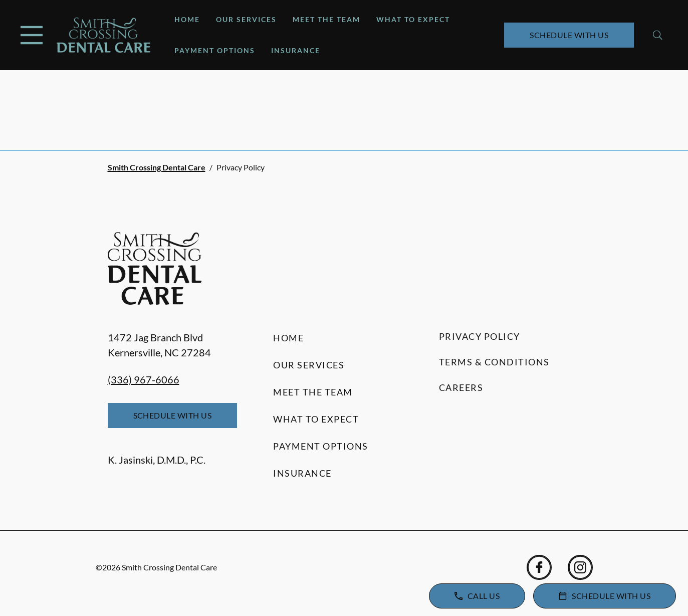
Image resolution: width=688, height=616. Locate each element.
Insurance (296, 50)
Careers (461, 387)
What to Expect (413, 19)
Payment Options (215, 50)
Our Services (246, 19)
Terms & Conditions (494, 362)
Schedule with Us (569, 35)
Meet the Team (326, 19)
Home (187, 19)
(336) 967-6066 (144, 379)
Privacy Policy (480, 336)
